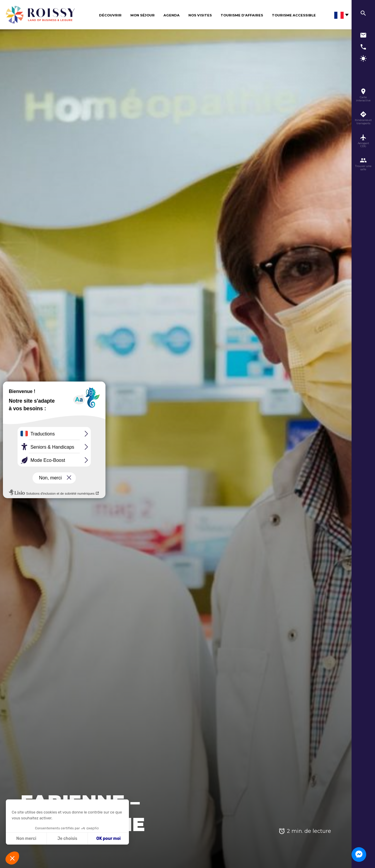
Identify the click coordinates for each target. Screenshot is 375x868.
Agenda (172, 15)
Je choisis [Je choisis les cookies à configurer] (67, 839)
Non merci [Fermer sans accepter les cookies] (26, 839)
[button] (12, 858)
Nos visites (200, 15)
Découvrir (110, 15)
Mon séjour (143, 15)
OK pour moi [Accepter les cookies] (109, 839)
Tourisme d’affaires (242, 15)
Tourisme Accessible (294, 15)
